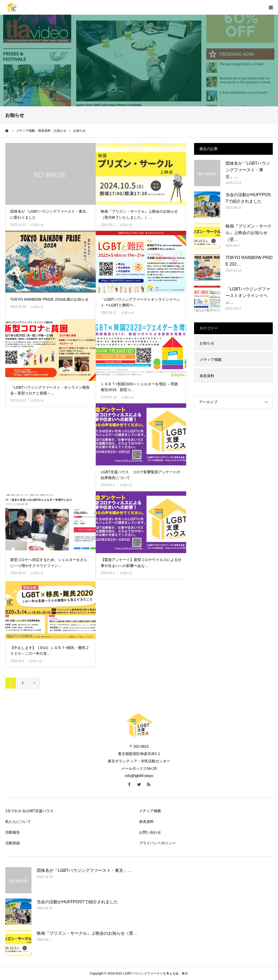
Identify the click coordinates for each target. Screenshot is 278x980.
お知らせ (37, 225)
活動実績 (13, 843)
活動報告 (13, 832)
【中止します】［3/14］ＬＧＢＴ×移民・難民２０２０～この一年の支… (50, 651)
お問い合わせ (150, 832)
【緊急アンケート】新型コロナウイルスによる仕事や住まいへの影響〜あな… (141, 563)
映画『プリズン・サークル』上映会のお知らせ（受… (249, 233)
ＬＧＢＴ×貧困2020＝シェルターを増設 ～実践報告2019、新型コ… (139, 387)
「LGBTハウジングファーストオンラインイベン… (248, 296)
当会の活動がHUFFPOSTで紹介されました (248, 198)
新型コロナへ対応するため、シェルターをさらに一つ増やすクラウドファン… (49, 563)
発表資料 (207, 376)
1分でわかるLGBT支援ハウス (29, 811)
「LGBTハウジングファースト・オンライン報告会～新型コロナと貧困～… (50, 390)
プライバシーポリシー (157, 843)
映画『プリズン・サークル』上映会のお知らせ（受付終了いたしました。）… (139, 214)
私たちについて (18, 822)
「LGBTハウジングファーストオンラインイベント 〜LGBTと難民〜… (140, 302)
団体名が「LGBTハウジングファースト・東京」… (248, 170)
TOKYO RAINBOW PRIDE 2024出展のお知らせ (49, 299)
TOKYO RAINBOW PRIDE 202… (249, 261)
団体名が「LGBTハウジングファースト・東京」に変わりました (50, 214)
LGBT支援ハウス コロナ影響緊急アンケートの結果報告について (140, 475)
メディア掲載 (211, 360)
